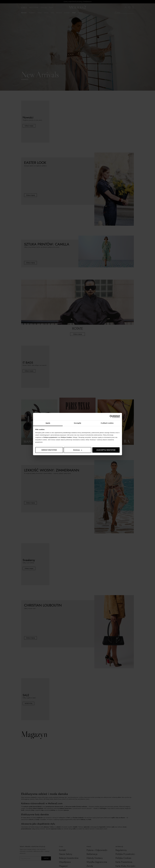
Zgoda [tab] (48, 423)
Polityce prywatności (50, 437)
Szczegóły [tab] (77, 423)
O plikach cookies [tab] (107, 423)
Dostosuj (78, 450)
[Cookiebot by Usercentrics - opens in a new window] (111, 417)
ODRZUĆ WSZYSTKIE (49, 450)
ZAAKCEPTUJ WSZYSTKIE (106, 450)
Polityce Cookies (66, 437)
